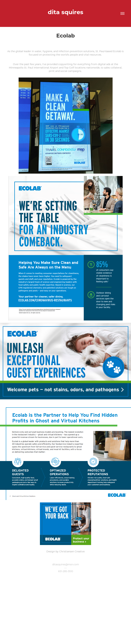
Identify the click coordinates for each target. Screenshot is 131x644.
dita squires (65, 12)
